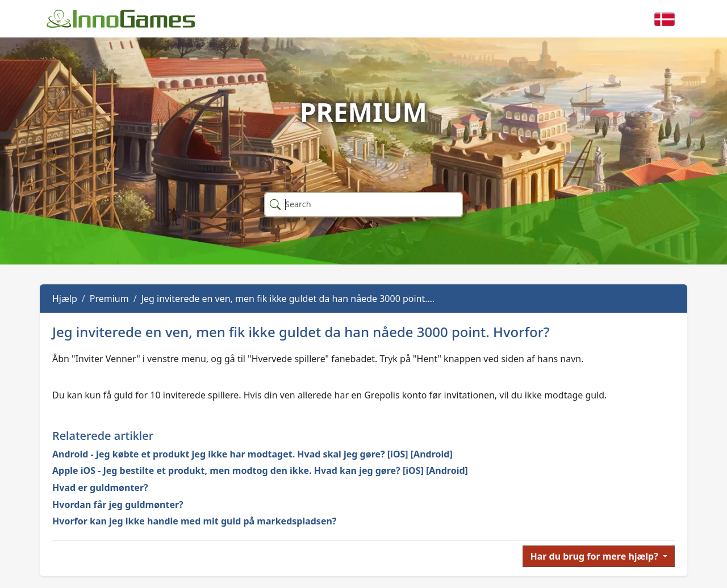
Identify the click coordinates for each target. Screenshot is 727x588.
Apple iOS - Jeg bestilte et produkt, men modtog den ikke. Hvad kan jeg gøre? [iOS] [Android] (260, 471)
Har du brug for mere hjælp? (595, 556)
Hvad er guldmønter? (100, 488)
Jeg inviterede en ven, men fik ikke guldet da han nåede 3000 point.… (288, 299)
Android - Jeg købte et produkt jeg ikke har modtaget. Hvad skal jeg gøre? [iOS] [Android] (252, 454)
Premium (109, 299)
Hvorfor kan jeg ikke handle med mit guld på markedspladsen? (194, 521)
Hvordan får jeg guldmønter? (118, 505)
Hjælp (65, 299)
